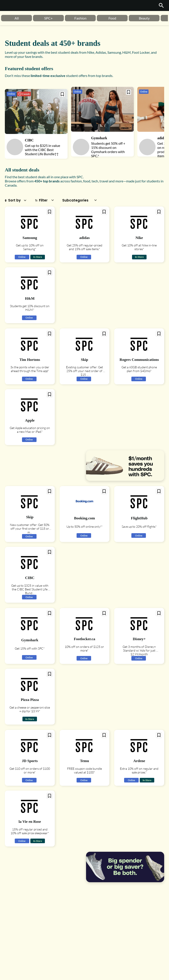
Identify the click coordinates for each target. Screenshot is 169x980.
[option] (17, 18)
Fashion (80, 18)
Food (112, 18)
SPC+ (48, 18)
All (17, 18)
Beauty (144, 18)
